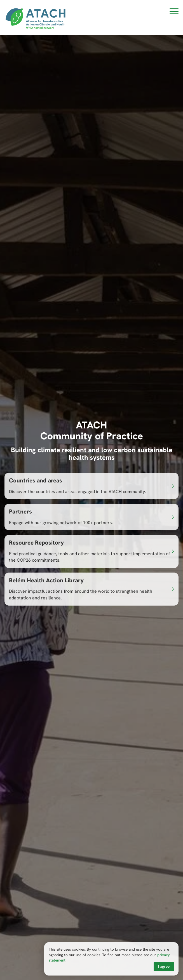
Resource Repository (36, 542)
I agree (164, 966)
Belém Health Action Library (46, 580)
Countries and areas (36, 480)
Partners (20, 511)
